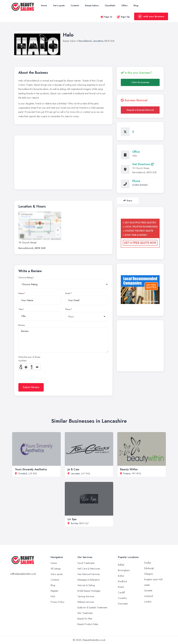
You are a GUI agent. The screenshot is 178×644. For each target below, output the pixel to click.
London (148, 602)
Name (21, 293)
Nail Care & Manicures (89, 569)
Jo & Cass (73, 469)
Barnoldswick (85, 41)
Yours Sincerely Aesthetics (31, 469)
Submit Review (31, 387)
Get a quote (59, 5)
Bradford (122, 581)
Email (68, 293)
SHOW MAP (40, 226)
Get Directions (143, 164)
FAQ (53, 596)
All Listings (56, 569)
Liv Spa (72, 519)
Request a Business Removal (140, 110)
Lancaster (75, 473)
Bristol (121, 587)
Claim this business (140, 82)
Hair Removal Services (88, 574)
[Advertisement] (63, 163)
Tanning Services (86, 596)
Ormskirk (23, 473)
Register (54, 591)
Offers (124, 5)
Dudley (148, 563)
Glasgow (149, 574)
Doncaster (123, 604)
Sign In (106, 17)
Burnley (74, 523)
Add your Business (151, 16)
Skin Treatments (85, 613)
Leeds (147, 585)
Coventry (122, 598)
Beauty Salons (92, 5)
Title (20, 309)
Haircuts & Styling (86, 585)
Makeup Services (86, 602)
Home (44, 5)
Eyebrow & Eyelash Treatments (92, 607)
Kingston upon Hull (153, 579)
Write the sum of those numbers (29, 359)
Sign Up (123, 17)
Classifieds (110, 5)
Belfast (121, 565)
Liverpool (149, 596)
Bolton (121, 576)
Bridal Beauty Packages (89, 591)
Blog (136, 5)
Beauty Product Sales (88, 624)
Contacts (75, 5)
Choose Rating (25, 278)
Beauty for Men (85, 619)
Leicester (148, 590)
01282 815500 (140, 185)
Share (128, 201)
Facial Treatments (86, 563)
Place (68, 309)
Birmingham (124, 570)
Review (22, 325)
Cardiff (121, 592)
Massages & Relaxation (89, 580)
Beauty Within (129, 469)
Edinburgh (149, 568)
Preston (127, 473)
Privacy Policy (57, 602)
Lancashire (98, 41)
